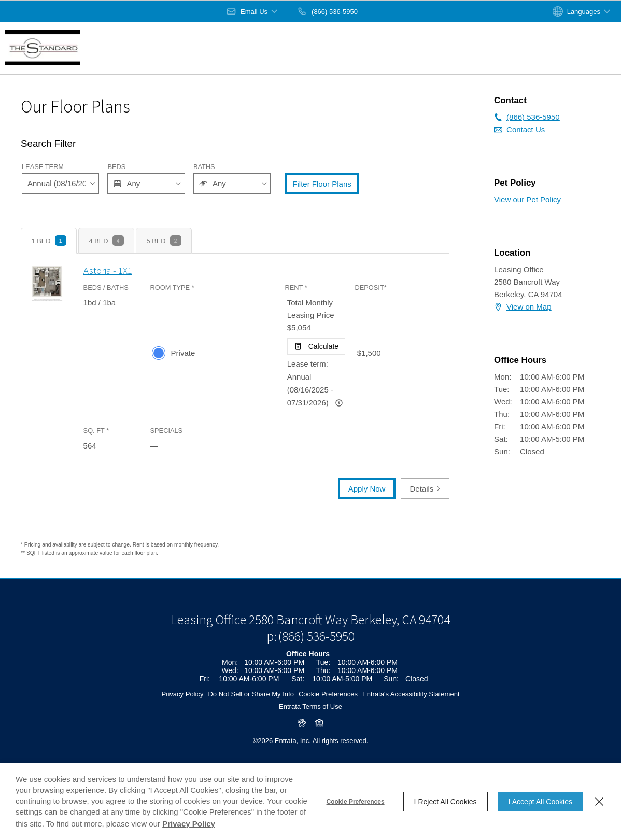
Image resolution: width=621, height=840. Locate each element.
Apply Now (367, 489)
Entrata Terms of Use (310, 741)
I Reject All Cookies (446, 802)
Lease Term (43, 167)
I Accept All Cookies (540, 802)
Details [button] (425, 489)
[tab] (49, 241)
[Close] (599, 802)
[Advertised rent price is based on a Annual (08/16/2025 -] (339, 403)
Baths (204, 167)
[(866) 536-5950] (327, 11)
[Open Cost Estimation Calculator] (316, 346)
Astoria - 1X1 (108, 270)
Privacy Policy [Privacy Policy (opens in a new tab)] (182, 729)
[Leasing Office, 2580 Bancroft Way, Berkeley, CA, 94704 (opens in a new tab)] (310, 654)
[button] (253, 11)
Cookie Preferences (356, 802)
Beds (116, 167)
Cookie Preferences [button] (328, 729)
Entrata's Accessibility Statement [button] (411, 729)
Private (183, 353)
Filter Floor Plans (322, 184)
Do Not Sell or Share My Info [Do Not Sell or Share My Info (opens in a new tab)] (251, 729)
